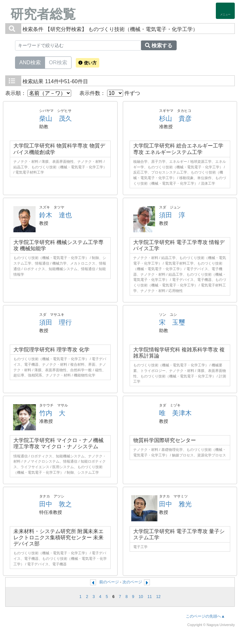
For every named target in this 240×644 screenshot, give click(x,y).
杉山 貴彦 (175, 118)
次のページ (132, 582)
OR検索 (58, 62)
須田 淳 (172, 215)
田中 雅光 (175, 504)
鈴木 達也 (56, 215)
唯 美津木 (175, 413)
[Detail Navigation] (225, 11)
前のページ (109, 582)
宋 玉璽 (172, 322)
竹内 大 (52, 413)
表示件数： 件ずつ (110, 93)
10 (141, 597)
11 (150, 597)
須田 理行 (56, 322)
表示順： (38, 93)
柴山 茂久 (56, 118)
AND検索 (30, 62)
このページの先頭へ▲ (205, 616)
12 (158, 597)
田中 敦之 (56, 504)
